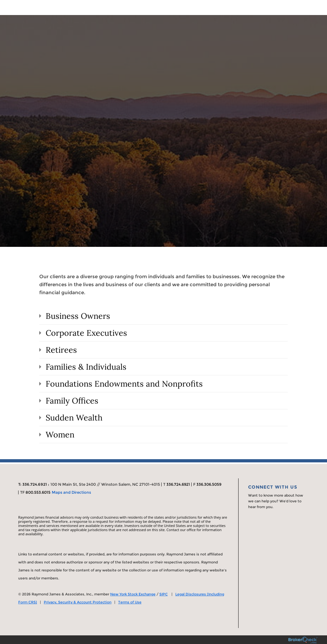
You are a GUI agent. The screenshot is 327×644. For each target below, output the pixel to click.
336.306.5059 (209, 484)
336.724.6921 (178, 484)
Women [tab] (60, 435)
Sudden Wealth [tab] (74, 418)
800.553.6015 (38, 492)
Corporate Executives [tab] (86, 333)
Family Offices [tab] (72, 401)
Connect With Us (273, 487)
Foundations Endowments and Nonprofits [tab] (124, 384)
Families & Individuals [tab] (86, 367)
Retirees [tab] (61, 350)
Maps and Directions (71, 492)
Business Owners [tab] (78, 316)
